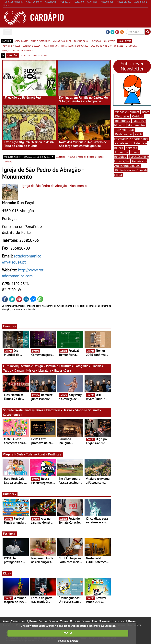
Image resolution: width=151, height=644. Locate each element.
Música (32, 370)
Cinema (98, 366)
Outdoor (10, 494)
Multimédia (105, 621)
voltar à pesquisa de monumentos (86, 157)
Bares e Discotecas (49, 410)
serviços (6, 50)
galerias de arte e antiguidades (107, 46)
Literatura (46, 370)
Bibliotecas (123, 121)
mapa (23, 55)
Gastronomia (13, 415)
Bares (146, 112)
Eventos (10, 326)
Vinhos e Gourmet (88, 410)
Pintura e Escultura (60, 366)
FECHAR (68, 633)
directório (13, 55)
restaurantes (21, 41)
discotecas (27, 50)
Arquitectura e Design (30, 366)
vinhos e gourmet (62, 41)
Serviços (131, 148)
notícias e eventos (38, 55)
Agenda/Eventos (12, 621)
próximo (8, 161)
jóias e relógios (51, 46)
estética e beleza (32, 46)
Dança (20, 370)
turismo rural (81, 41)
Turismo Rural (37, 454)
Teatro (8, 370)
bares (16, 50)
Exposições (63, 370)
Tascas (69, 410)
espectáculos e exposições (75, 46)
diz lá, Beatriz (29, 621)
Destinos (55, 454)
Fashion (9, 534)
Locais (116, 621)
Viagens (64, 621)
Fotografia (83, 366)
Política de (68, 641)
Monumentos (136, 125)
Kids (7, 573)
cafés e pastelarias (41, 41)
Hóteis (20, 454)
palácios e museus (11, 46)
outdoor (96, 41)
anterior (61, 157)
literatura (131, 46)
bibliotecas (109, 41)
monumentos (124, 41)
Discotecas (122, 116)
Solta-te (54, 621)
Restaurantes (25, 410)
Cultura (43, 621)
